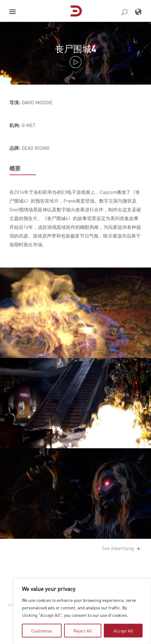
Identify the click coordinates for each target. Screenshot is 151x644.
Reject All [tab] (83, 631)
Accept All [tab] (123, 631)
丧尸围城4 (76, 49)
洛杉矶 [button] (13, 605)
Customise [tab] (42, 631)
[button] (13, 12)
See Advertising (122, 548)
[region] (82, 611)
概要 (15, 168)
